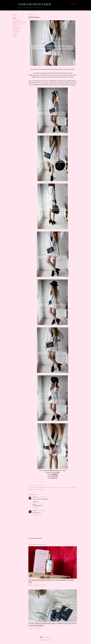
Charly (34, 511)
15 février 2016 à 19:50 (41, 497)
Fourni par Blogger (45, 637)
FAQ (31, 8)
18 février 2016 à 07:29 (41, 511)
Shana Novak (50, 640)
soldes (14, 37)
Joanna (35, 497)
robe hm (15, 33)
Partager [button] (15, 15)
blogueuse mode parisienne (20, 22)
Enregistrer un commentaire (39, 585)
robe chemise (16, 31)
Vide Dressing (37, 8)
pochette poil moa (17, 28)
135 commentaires (37, 628)
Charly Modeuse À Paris (34, 4)
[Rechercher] (74, 4)
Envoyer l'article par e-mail (39, 486)
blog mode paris (17, 20)
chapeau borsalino (17, 24)
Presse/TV (26, 8)
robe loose (15, 35)
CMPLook (15, 26)
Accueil (20, 8)
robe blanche (16, 30)
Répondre (35, 508)
